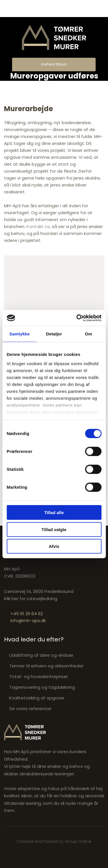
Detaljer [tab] (54, 334)
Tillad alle (54, 513)
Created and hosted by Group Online (54, 841)
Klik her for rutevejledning (31, 599)
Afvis (54, 546)
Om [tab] (89, 334)
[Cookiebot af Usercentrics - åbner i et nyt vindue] (77, 318)
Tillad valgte (54, 529)
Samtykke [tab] (19, 334)
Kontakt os (38, 226)
